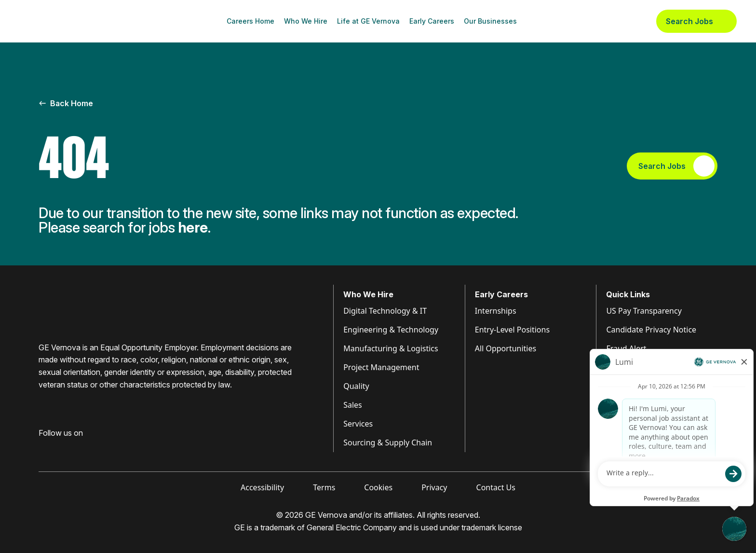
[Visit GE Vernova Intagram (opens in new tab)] (77, 448)
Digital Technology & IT (385, 311)
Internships (496, 311)
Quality (356, 386)
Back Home (66, 103)
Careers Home (250, 21)
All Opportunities (506, 348)
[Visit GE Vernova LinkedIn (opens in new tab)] (60, 448)
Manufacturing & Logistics (391, 348)
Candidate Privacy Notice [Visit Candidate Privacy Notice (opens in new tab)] (651, 330)
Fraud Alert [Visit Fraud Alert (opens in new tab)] (626, 348)
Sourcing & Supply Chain (388, 442)
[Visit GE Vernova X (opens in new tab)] (115, 448)
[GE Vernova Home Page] (66, 21)
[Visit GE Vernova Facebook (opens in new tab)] (42, 448)
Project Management (381, 367)
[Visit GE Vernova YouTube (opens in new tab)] (96, 448)
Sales (353, 405)
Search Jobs (696, 21)
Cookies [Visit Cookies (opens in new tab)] (378, 487)
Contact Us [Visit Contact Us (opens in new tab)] (496, 487)
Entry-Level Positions (512, 330)
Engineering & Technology (391, 330)
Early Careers (432, 21)
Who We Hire (306, 21)
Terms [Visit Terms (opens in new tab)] (324, 487)
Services (358, 424)
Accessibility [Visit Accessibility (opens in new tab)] (262, 487)
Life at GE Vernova (368, 21)
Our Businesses (490, 21)
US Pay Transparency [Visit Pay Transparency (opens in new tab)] (644, 311)
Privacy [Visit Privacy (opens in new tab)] (434, 487)
